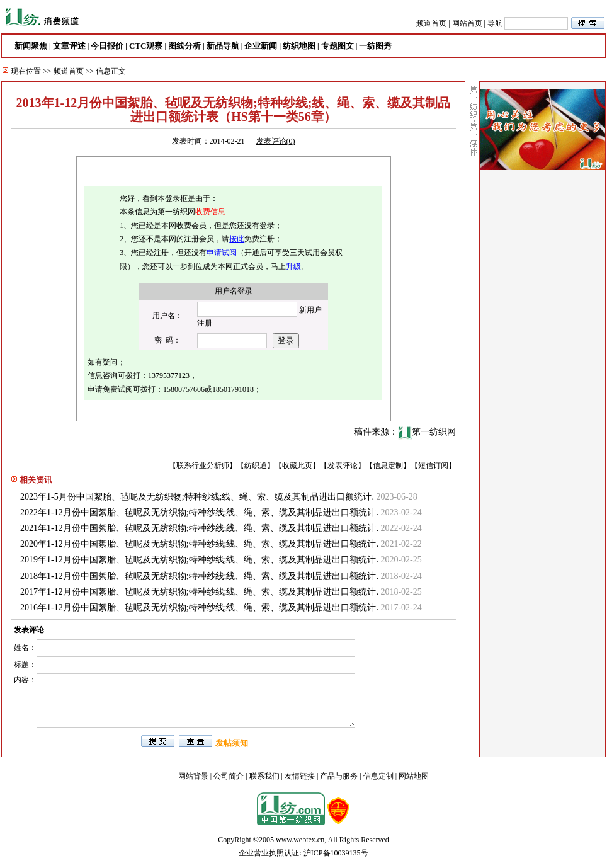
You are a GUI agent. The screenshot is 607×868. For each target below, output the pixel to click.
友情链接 (300, 776)
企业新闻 (261, 46)
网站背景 (193, 776)
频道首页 (431, 23)
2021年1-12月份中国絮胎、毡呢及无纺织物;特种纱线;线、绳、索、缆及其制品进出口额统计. (199, 528)
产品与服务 (339, 776)
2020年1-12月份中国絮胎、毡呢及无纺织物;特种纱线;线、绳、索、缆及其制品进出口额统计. (199, 544)
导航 (495, 23)
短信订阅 (433, 465)
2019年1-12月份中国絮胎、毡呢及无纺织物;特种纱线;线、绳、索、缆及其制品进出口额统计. (199, 560)
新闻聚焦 (31, 46)
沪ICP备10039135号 (336, 853)
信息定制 (388, 465)
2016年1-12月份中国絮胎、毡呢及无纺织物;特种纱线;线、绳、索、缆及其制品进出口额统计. (199, 608)
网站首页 (467, 23)
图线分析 (184, 46)
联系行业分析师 (203, 465)
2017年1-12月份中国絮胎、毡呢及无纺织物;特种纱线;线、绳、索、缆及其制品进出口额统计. (199, 592)
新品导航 (223, 46)
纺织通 (256, 465)
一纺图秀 (375, 46)
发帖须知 (232, 743)
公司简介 (229, 776)
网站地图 (414, 776)
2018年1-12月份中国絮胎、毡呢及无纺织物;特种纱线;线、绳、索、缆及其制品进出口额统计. (199, 576)
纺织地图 (299, 46)
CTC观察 (146, 46)
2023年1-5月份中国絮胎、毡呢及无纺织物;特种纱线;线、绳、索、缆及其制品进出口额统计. (197, 497)
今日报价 (107, 46)
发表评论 (343, 465)
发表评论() (276, 141)
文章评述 (69, 46)
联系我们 (264, 776)
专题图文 (338, 46)
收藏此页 (297, 465)
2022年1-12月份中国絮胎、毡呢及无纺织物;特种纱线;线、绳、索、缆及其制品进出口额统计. (199, 512)
